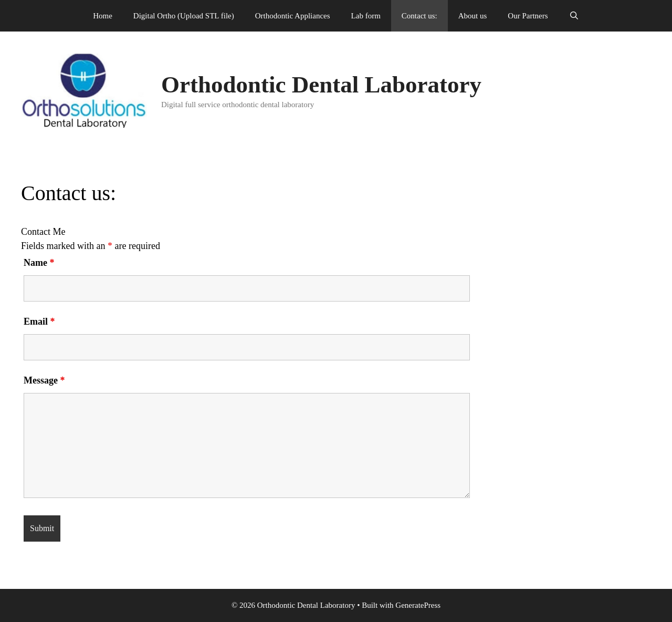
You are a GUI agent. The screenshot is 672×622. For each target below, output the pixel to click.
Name (39, 263)
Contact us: (419, 16)
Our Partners (528, 16)
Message (44, 380)
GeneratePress (418, 605)
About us (473, 16)
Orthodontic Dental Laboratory (321, 85)
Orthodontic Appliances (293, 16)
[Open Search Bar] (574, 16)
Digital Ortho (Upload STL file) (184, 16)
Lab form (366, 16)
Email (39, 322)
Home (103, 16)
